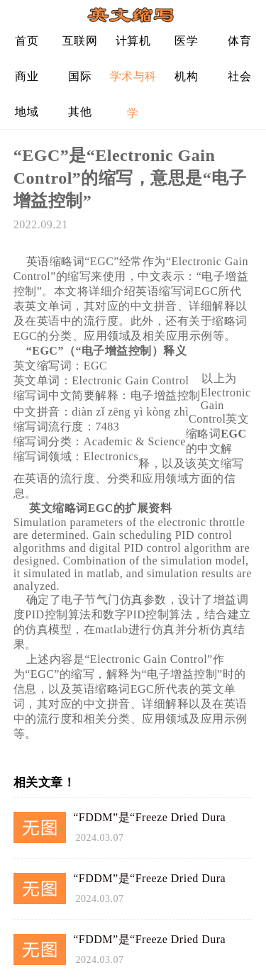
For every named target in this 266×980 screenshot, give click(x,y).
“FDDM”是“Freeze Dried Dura (149, 817)
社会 (239, 76)
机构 (186, 76)
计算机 (133, 41)
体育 (239, 41)
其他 (80, 112)
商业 (27, 76)
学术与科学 (133, 82)
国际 (80, 76)
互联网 (80, 41)
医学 (186, 41)
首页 (27, 41)
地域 (27, 112)
